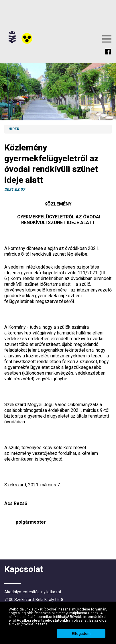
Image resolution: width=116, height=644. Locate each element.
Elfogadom (81, 634)
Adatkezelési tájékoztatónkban (45, 620)
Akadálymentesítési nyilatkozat (33, 592)
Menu (107, 39)
